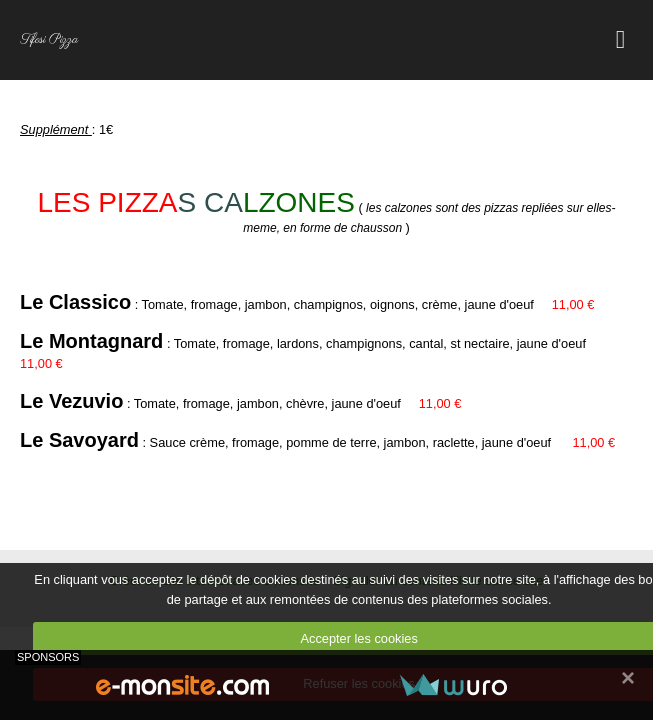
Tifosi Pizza (49, 40)
